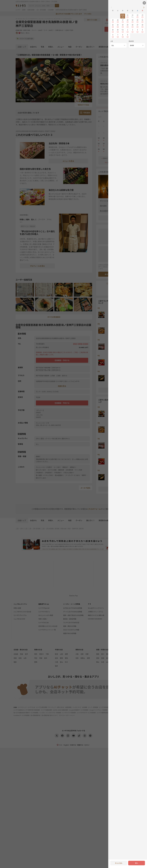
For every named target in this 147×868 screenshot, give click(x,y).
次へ (137, 863)
